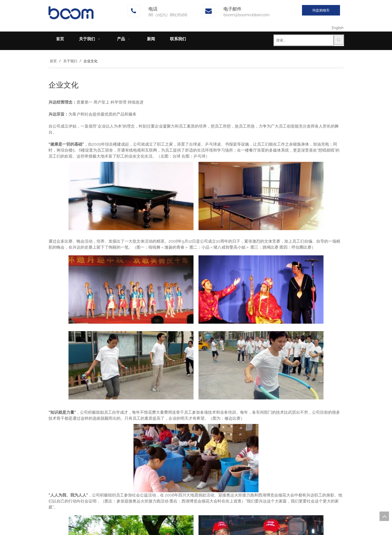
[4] (261, 290)
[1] (131, 196)
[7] (196, 458)
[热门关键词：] (339, 40)
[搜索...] (304, 40)
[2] (261, 196)
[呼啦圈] (261, 365)
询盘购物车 (321, 10)
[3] (131, 290)
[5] (131, 365)
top (384, 516)
